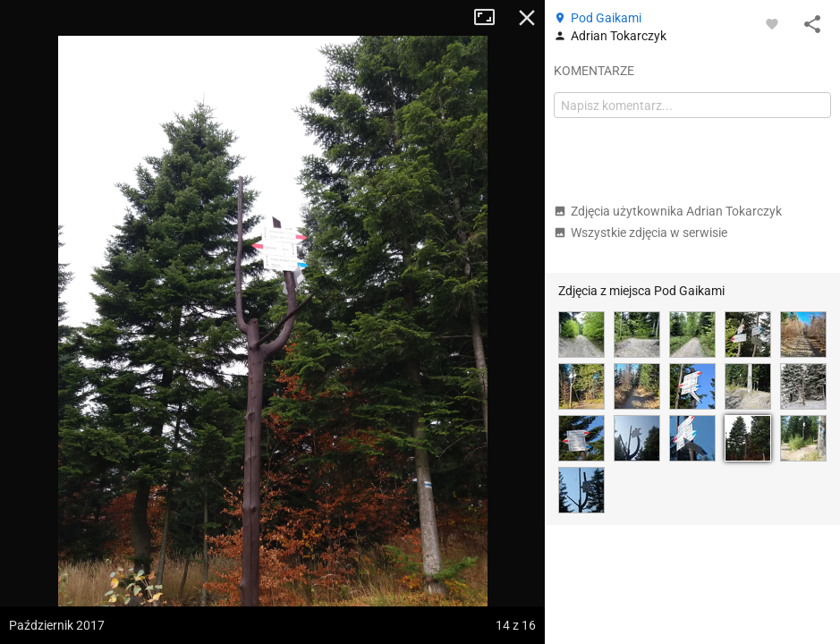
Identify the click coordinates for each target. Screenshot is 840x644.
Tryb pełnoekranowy (491, 18)
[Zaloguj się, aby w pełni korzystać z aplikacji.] (772, 23)
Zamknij (527, 18)
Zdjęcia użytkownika (668, 211)
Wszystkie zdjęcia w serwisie (641, 233)
